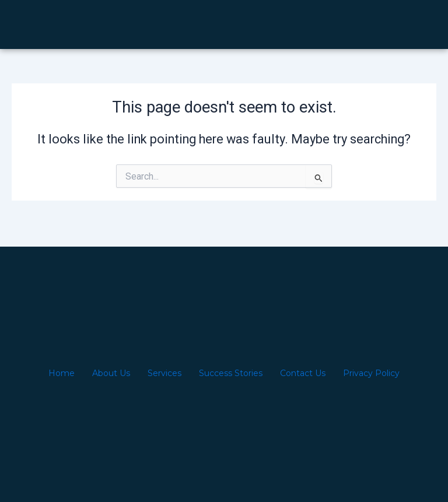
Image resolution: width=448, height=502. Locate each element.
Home (62, 373)
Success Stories (231, 373)
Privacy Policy (371, 373)
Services (164, 373)
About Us (111, 373)
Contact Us (303, 373)
